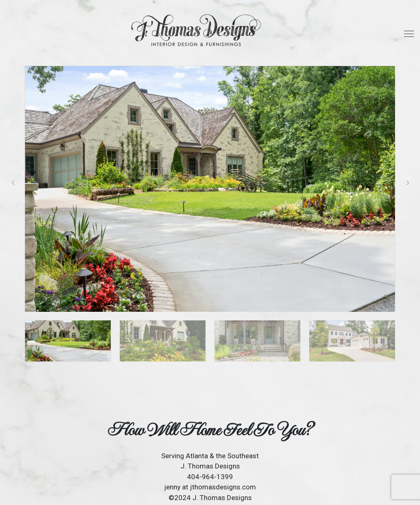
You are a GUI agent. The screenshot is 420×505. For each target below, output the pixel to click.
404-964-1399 (210, 477)
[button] (408, 183)
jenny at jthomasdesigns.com (210, 487)
